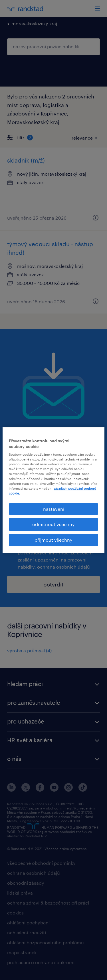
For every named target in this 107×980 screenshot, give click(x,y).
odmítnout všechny (53, 524)
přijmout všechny (53, 540)
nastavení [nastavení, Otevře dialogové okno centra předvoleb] (54, 509)
